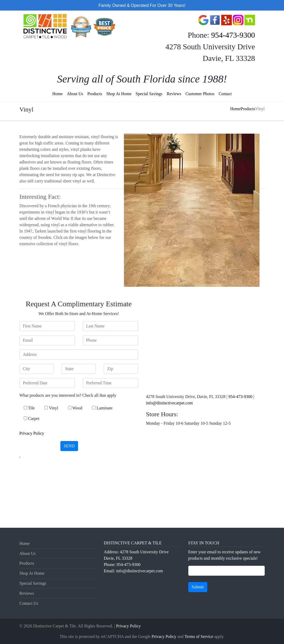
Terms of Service (199, 636)
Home (57, 94)
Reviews (174, 94)
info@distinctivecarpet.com (170, 403)
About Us (75, 94)
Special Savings (149, 94)
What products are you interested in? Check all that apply (68, 395)
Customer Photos (200, 94)
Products (95, 94)
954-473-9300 (233, 35)
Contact (225, 94)
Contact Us (29, 603)
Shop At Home (119, 94)
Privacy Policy (32, 433)
